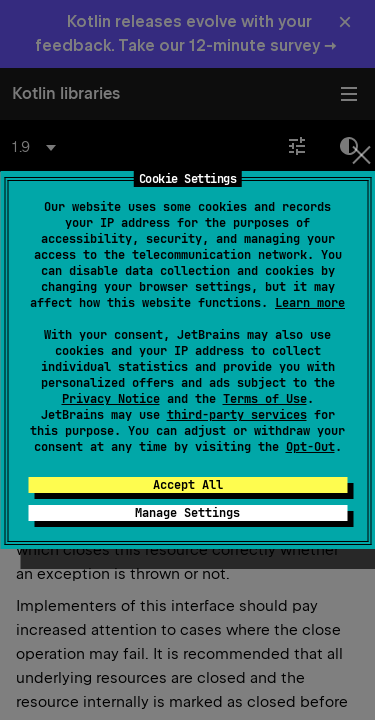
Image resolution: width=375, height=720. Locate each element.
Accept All (188, 485)
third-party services (237, 415)
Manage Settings (187, 513)
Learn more (310, 303)
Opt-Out (310, 447)
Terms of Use (265, 399)
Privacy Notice (111, 399)
